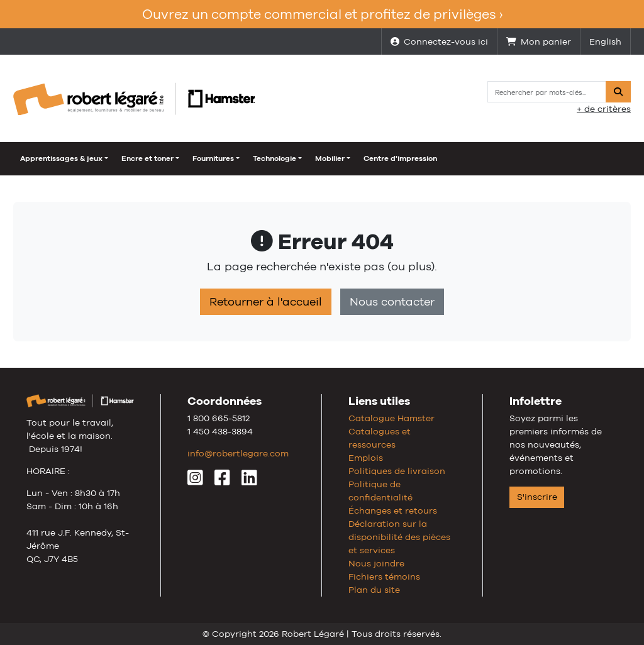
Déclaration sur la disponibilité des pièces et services (399, 537)
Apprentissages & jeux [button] (61, 158)
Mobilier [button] (330, 158)
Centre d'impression (400, 158)
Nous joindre (376, 563)
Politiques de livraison (397, 471)
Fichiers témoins (384, 576)
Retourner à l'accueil (266, 302)
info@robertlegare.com (238, 453)
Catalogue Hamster (391, 418)
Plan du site (374, 590)
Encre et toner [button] (147, 158)
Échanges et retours (393, 510)
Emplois (366, 458)
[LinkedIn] (249, 481)
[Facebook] (222, 481)
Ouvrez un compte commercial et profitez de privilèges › (322, 14)
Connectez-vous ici (439, 41)
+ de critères (604, 109)
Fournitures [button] (213, 158)
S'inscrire (537, 497)
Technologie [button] (275, 158)
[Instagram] (195, 481)
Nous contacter (392, 302)
